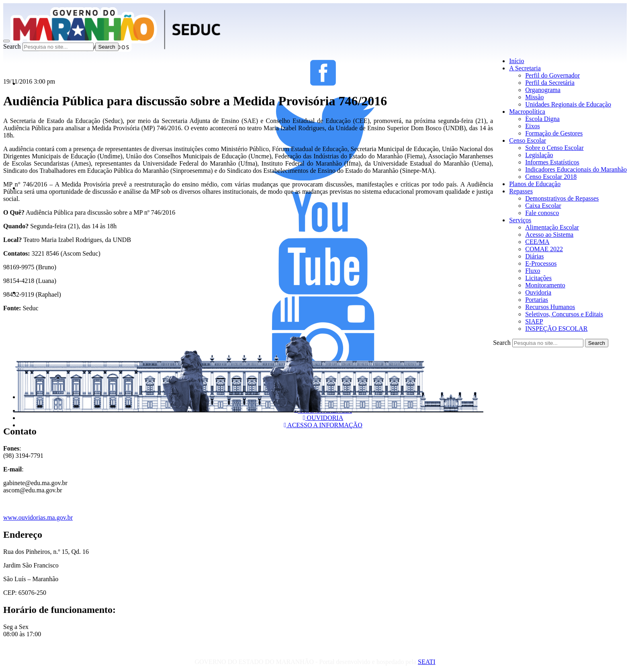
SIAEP (534, 321)
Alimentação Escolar (552, 227)
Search (12, 46)
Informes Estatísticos (552, 162)
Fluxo (533, 271)
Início (516, 61)
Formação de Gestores (554, 133)
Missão (534, 97)
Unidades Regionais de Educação (568, 104)
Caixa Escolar (543, 206)
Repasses (521, 191)
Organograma (543, 90)
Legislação (539, 155)
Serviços (520, 220)
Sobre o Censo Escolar (554, 148)
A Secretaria (525, 68)
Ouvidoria (538, 292)
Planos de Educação (535, 184)
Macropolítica (527, 112)
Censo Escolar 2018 (551, 177)
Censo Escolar (528, 140)
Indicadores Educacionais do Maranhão (576, 169)
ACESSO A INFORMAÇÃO (323, 425)
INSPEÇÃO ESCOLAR (556, 329)
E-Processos (541, 263)
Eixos (532, 126)
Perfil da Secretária (550, 83)
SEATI (427, 662)
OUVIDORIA (323, 418)
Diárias (534, 256)
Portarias (537, 300)
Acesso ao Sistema (549, 235)
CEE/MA (537, 242)
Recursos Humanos (550, 307)
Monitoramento (545, 285)
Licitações (538, 278)
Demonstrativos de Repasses (562, 198)
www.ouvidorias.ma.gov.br (38, 517)
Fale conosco (542, 213)
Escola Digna (542, 119)
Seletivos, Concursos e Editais (564, 314)
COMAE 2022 (544, 249)
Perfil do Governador (552, 75)
